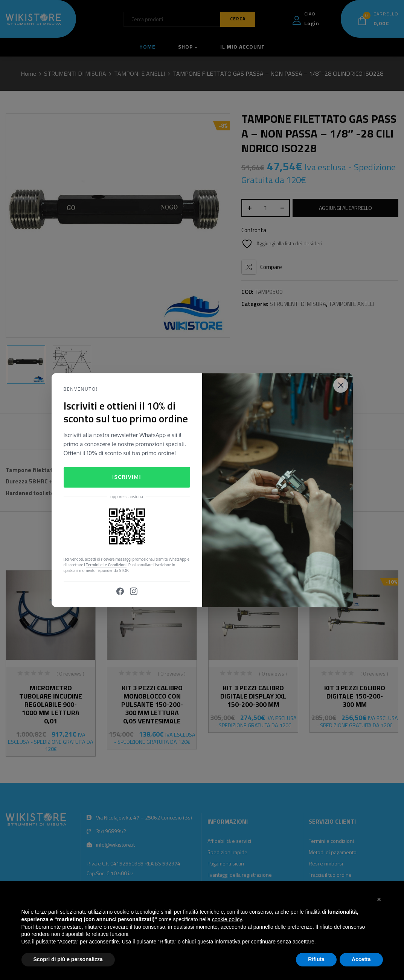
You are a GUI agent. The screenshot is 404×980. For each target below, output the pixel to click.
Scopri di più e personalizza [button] (68, 959)
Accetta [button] (361, 959)
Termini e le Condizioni (106, 565)
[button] (379, 899)
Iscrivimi (127, 477)
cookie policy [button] (227, 919)
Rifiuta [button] (316, 959)
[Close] (341, 385)
